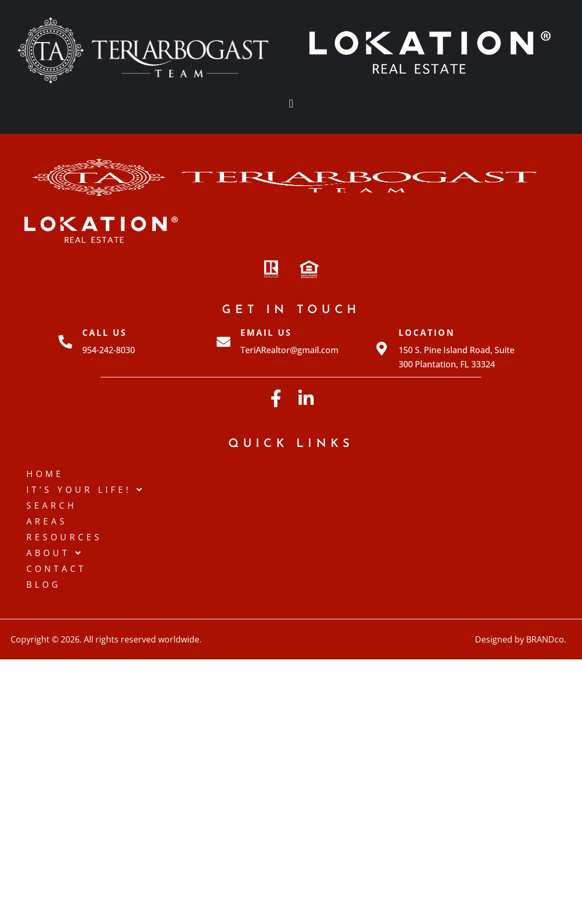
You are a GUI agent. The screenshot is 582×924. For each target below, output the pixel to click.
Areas (47, 521)
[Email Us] (224, 342)
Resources (64, 537)
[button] (291, 104)
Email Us (266, 333)
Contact (56, 569)
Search (52, 505)
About (55, 553)
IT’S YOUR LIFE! (86, 490)
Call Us (105, 333)
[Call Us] (65, 342)
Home (45, 474)
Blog (44, 585)
